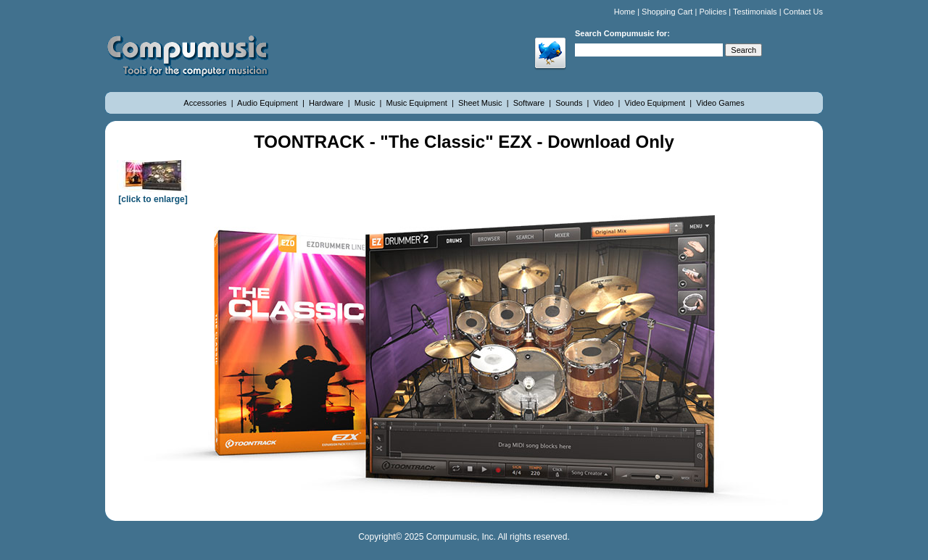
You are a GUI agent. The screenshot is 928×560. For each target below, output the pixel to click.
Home (625, 12)
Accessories (206, 103)
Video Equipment (656, 103)
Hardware (327, 103)
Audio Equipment (269, 103)
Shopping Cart (667, 12)
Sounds (570, 103)
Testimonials (755, 12)
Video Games (720, 103)
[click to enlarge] (153, 194)
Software (530, 103)
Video (605, 103)
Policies (713, 12)
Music (366, 103)
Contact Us (803, 12)
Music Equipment (418, 103)
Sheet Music (481, 103)
